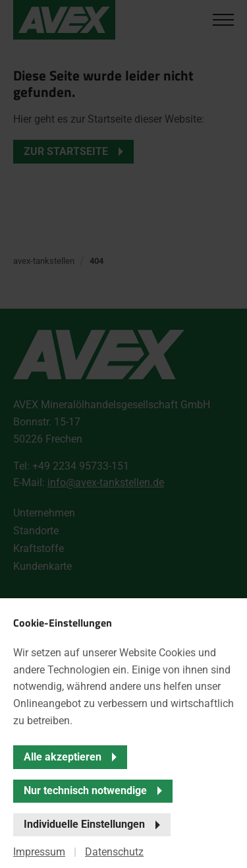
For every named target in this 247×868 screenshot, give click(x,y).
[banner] (123, 434)
